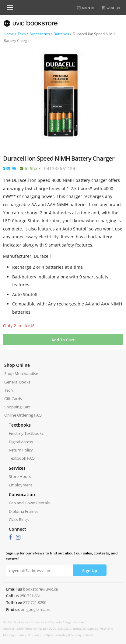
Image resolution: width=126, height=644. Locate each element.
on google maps (35, 609)
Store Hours (20, 476)
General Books (17, 382)
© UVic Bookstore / (17, 622)
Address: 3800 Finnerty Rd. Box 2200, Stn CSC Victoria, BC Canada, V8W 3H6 (58, 629)
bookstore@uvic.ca (40, 589)
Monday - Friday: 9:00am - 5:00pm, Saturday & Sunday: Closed (48, 635)
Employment (21, 485)
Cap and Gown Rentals (29, 503)
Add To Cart (63, 340)
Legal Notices (75, 622)
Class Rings (19, 520)
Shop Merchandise (21, 373)
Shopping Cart (17, 407)
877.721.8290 (35, 602)
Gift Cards (13, 399)
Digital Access (21, 442)
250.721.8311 (31, 596)
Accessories (40, 34)
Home (9, 34)
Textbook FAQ (22, 458)
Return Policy (21, 450)
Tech (22, 34)
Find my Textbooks (26, 433)
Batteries (61, 34)
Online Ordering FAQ (23, 415)
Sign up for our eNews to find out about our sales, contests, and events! (62, 556)
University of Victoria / (48, 622)
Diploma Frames (24, 511)
